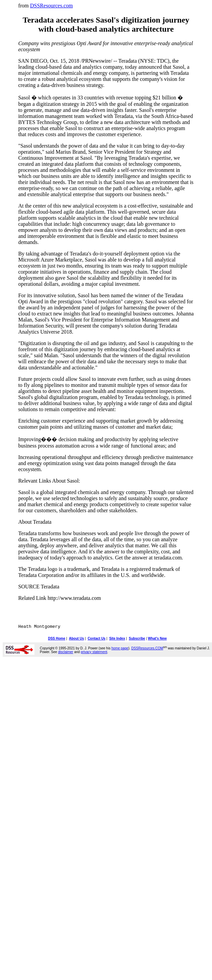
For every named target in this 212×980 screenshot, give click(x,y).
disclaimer (66, 653)
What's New (157, 639)
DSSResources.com (51, 6)
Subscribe (137, 639)
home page (120, 649)
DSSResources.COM (147, 649)
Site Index (117, 639)
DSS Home (57, 639)
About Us (76, 639)
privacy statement (94, 653)
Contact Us (97, 639)
